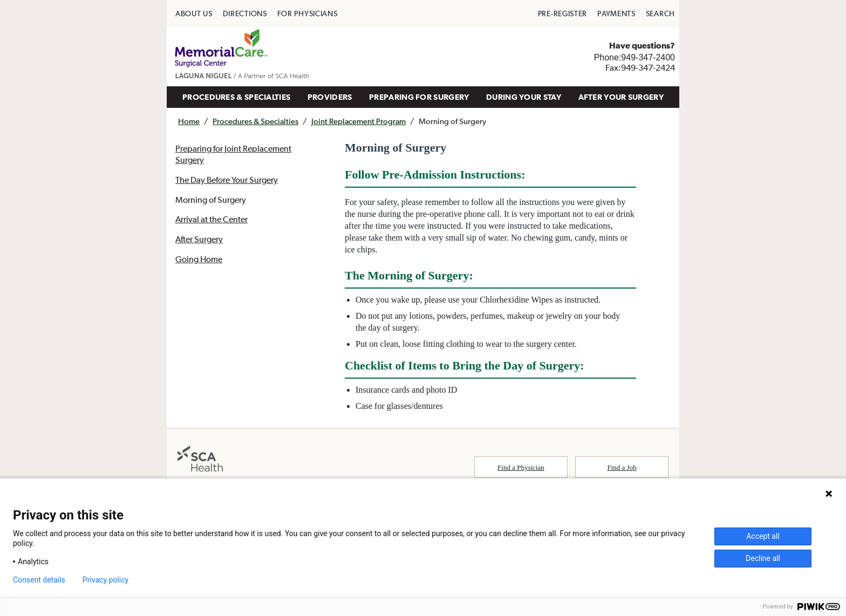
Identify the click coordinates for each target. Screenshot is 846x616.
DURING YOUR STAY (524, 97)
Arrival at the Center (211, 219)
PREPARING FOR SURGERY (419, 97)
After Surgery (199, 239)
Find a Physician (521, 467)
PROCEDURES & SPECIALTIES (236, 97)
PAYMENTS (616, 13)
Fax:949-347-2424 (640, 67)
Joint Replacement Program (359, 121)
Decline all (763, 558)
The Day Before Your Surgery (227, 180)
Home (189, 121)
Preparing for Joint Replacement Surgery (233, 154)
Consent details (39, 580)
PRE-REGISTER (562, 13)
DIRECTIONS (245, 13)
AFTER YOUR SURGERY (621, 97)
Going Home (199, 259)
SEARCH (660, 13)
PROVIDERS (330, 97)
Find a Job (622, 467)
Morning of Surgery (211, 200)
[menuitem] (194, 13)
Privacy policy (105, 580)
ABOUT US (194, 13)
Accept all (763, 536)
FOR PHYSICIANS (308, 13)
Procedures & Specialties (255, 121)
